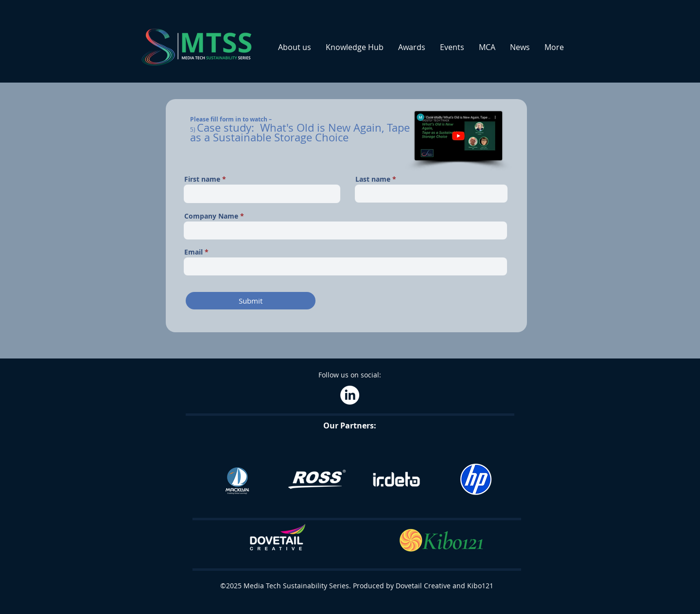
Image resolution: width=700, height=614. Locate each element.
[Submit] (251, 301)
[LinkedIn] (350, 395)
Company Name (211, 216)
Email (193, 252)
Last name (373, 179)
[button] (295, 47)
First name (202, 179)
